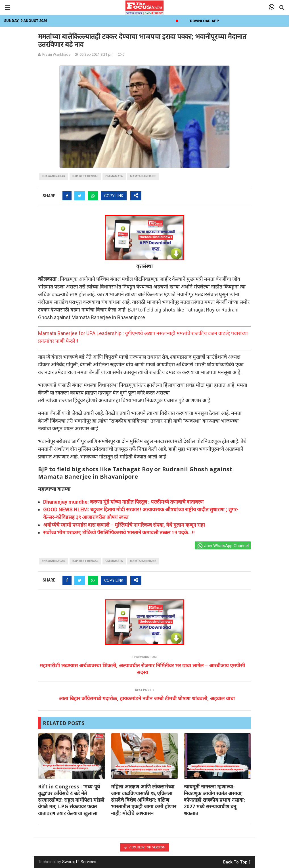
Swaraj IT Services (79, 862)
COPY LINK (114, 196)
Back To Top (237, 861)
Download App (205, 21)
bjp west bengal (85, 176)
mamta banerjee (143, 176)
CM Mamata (114, 176)
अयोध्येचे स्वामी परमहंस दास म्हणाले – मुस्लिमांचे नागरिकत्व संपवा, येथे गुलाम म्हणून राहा (124, 525)
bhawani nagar (54, 176)
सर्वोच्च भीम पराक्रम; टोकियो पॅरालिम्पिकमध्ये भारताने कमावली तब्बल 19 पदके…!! (119, 532)
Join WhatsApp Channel (223, 546)
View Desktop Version (145, 847)
